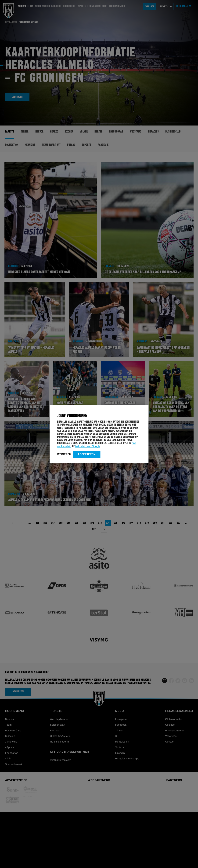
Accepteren (86, 454)
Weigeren (64, 454)
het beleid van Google (88, 446)
